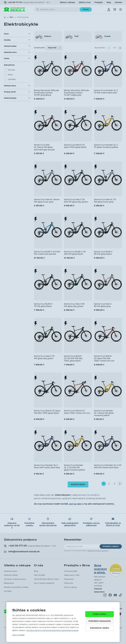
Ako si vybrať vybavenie (44, 583)
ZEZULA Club (85, 2)
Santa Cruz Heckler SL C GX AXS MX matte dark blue (108, 466)
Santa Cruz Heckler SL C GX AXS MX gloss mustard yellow (75, 467)
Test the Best (40, 575)
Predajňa (99, 2)
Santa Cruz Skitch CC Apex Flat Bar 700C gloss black (47, 412)
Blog (109, 2)
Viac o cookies (18, 635)
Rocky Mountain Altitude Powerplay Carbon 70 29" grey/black (46, 93)
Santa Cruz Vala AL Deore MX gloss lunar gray (47, 201)
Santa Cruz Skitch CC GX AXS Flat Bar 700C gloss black (73, 358)
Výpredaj (12, 79)
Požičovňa (68, 583)
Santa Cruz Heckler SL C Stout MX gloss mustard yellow (104, 413)
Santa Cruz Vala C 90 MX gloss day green (74, 305)
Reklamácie (9, 583)
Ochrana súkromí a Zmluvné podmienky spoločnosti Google (52, 631)
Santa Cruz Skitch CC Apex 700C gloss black (75, 146)
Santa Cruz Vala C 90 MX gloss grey (103, 305)
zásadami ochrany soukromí (98, 551)
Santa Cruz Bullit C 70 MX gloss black (43, 305)
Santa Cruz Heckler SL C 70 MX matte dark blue (106, 91)
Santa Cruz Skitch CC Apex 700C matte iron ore (77, 412)
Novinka (11, 70)
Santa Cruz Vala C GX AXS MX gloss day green (76, 201)
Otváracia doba (71, 571)
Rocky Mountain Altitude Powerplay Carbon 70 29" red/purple (76, 93)
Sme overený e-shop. (100, 569)
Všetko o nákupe (67, 2)
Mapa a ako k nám (72, 575)
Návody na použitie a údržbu (16, 587)
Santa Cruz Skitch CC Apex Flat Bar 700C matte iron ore (104, 358)
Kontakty (8, 591)
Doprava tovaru (11, 571)
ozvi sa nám (75, 504)
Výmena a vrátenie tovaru (15, 579)
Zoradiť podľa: (39, 48)
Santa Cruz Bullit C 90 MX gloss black (103, 253)
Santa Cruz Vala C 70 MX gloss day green (44, 357)
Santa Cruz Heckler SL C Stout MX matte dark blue (47, 466)
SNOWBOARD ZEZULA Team (47, 579)
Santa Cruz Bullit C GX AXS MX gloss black (75, 253)
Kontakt (118, 2)
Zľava (10, 75)
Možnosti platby (11, 575)
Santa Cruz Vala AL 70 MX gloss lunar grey (105, 201)
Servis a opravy (71, 587)
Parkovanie (69, 579)
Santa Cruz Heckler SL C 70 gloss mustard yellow (106, 146)
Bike (12, 17)
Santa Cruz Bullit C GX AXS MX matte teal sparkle (47, 253)
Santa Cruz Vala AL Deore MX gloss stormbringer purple (44, 147)
